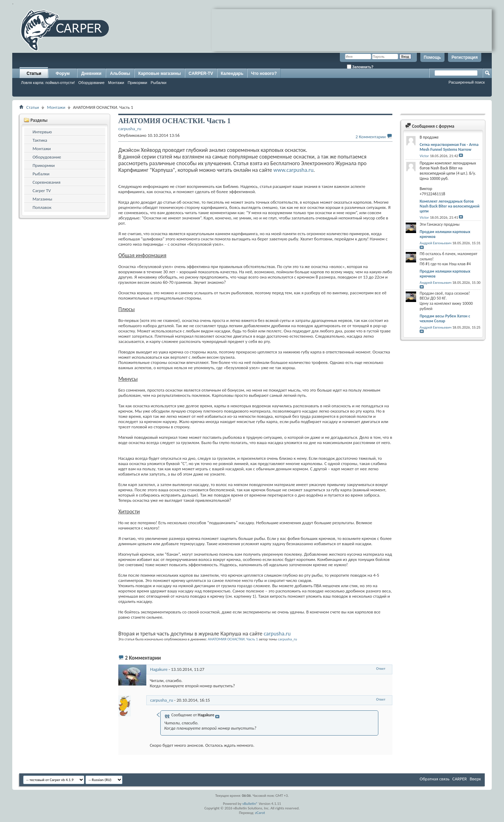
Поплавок (42, 207)
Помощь (432, 57)
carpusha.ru (277, 634)
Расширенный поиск (467, 82)
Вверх (475, 779)
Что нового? (264, 73)
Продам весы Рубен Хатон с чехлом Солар (445, 318)
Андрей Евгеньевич (436, 243)
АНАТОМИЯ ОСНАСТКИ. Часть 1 (233, 639)
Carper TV (42, 191)
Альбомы (120, 73)
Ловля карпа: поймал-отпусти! (48, 83)
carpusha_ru (288, 639)
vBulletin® (250, 804)
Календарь (232, 73)
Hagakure (159, 669)
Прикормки (138, 83)
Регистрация (465, 57)
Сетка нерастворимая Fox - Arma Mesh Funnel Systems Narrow (449, 147)
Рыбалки (159, 83)
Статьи (34, 73)
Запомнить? (360, 67)
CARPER (460, 779)
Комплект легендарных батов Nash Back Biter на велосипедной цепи (450, 206)
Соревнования (47, 182)
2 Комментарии (371, 137)
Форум (63, 73)
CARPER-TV (201, 73)
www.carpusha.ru (293, 170)
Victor (424, 156)
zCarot (260, 813)
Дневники (91, 73)
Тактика (40, 140)
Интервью (42, 132)
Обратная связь (435, 779)
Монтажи (116, 83)
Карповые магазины (160, 73)
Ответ (381, 669)
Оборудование (92, 83)
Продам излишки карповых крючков (445, 234)
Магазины (42, 199)
